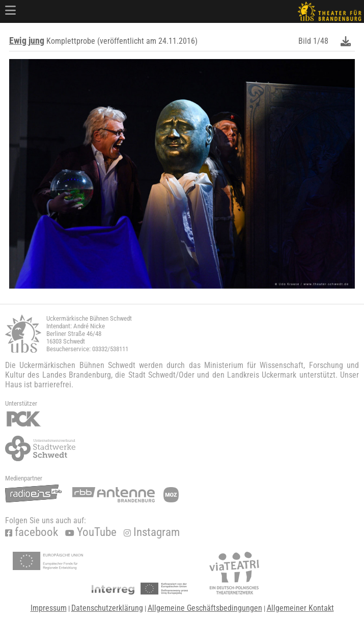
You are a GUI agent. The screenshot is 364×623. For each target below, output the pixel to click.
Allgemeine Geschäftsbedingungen (205, 608)
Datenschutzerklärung (107, 608)
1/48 (321, 41)
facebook (32, 532)
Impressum (49, 608)
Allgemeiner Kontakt (300, 608)
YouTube (91, 532)
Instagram (152, 532)
